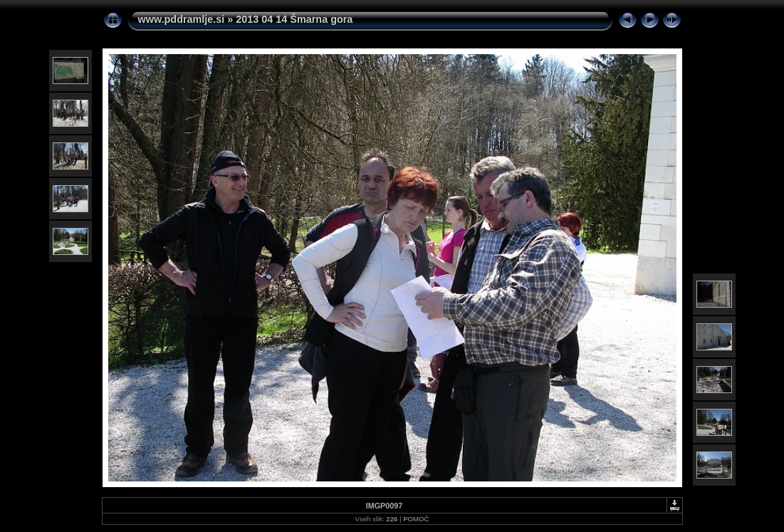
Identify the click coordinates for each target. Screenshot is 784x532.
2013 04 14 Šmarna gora (294, 19)
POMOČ (416, 519)
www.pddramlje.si (182, 19)
